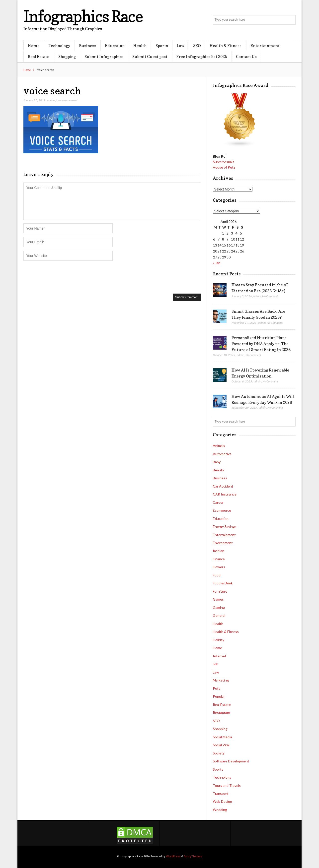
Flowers (219, 567)
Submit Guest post (150, 57)
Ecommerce (222, 510)
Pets (217, 688)
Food (217, 575)
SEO (197, 46)
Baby (217, 462)
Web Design (222, 801)
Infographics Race (83, 16)
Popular (219, 696)
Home (34, 46)
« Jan (217, 263)
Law (181, 46)
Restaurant (222, 713)
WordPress (173, 856)
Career (218, 502)
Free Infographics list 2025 (202, 57)
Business (88, 46)
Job (216, 664)
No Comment (270, 296)
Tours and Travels (227, 785)
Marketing (221, 680)
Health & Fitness (226, 46)
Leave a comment (67, 100)
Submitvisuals (224, 162)
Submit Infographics (104, 57)
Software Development (231, 761)
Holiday (219, 640)
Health (140, 46)
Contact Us (246, 57)
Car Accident (223, 486)
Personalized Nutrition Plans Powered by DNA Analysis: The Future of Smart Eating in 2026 (261, 344)
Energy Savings (225, 527)
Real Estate (39, 57)
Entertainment (265, 46)
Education (115, 46)
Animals (219, 446)
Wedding (220, 810)
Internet (220, 656)
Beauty (218, 470)
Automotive (222, 454)
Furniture (220, 591)
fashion (219, 551)
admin (51, 100)
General (219, 615)
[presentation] (61, 277)
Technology (59, 46)
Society (219, 753)
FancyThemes (193, 856)
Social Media (222, 737)
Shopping (67, 57)
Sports (162, 46)
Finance (219, 559)
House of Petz (224, 167)
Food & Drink (223, 583)
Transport (221, 793)
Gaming (219, 607)
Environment (223, 543)
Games (218, 599)
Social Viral (221, 745)
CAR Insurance (225, 494)
